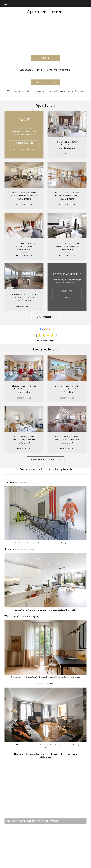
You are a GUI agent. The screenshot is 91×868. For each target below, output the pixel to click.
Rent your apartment (46, 82)
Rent (67, 298)
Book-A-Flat (46, 4)
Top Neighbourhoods (24, 149)
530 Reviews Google (45, 341)
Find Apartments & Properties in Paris (46, 459)
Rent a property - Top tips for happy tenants (45, 469)
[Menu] (7, 3)
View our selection (45, 317)
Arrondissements (24, 143)
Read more (67, 291)
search (46, 58)
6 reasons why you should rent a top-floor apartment (32, 822)
